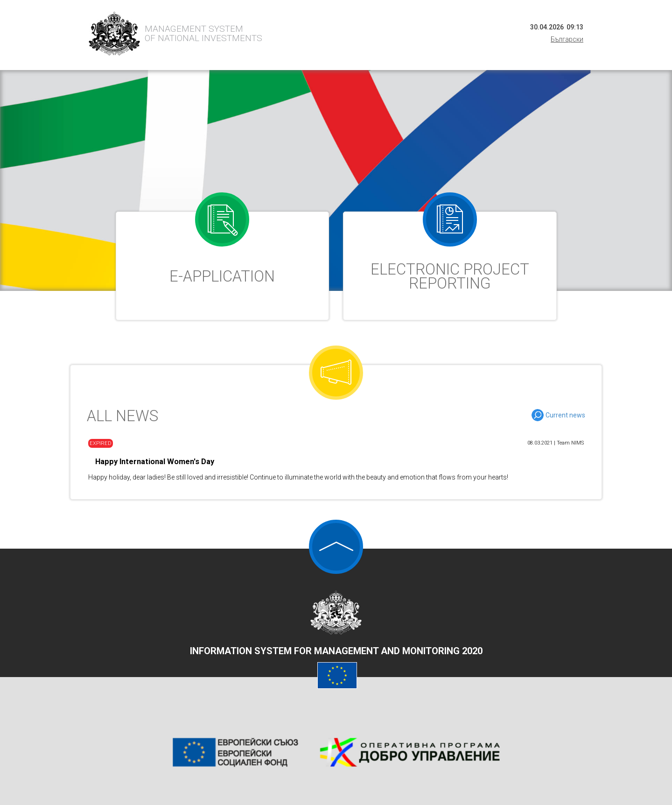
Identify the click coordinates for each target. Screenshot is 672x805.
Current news (565, 415)
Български (567, 39)
